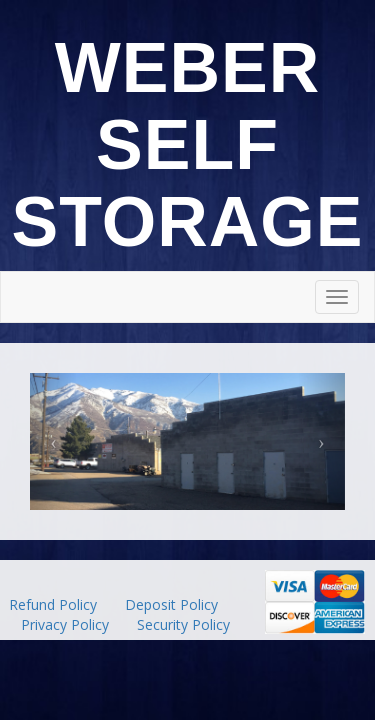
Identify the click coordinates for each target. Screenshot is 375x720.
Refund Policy (53, 604)
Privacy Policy (65, 624)
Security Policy (183, 624)
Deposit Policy (171, 604)
